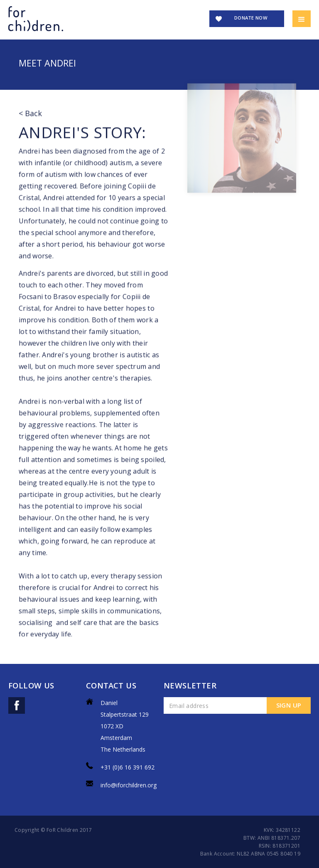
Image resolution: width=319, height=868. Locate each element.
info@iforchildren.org (129, 785)
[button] (302, 19)
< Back (30, 119)
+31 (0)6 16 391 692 (128, 767)
